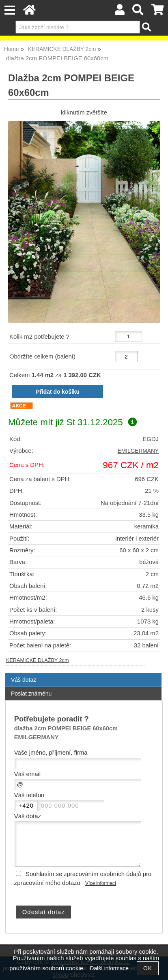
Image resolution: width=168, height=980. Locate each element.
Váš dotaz (24, 680)
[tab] (83, 673)
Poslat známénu (31, 694)
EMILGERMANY (138, 451)
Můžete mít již (72, 422)
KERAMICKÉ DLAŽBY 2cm (38, 660)
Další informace (109, 968)
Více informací (101, 883)
